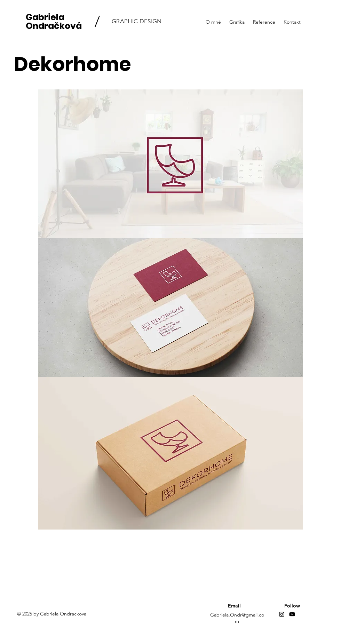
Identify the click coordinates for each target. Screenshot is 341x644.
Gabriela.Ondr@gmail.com (237, 618)
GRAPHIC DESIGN (137, 21)
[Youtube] (292, 614)
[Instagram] (282, 614)
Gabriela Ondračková (54, 22)
